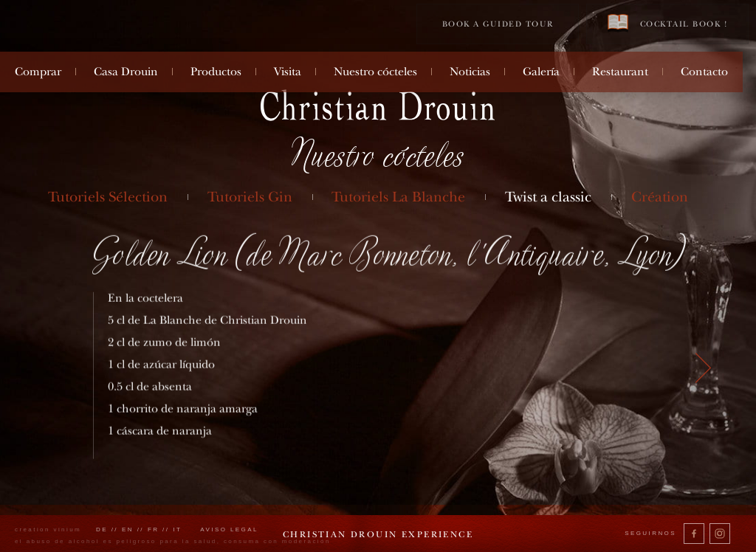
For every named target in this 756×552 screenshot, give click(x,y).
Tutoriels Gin (250, 197)
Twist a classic (548, 197)
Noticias (470, 72)
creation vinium (48, 529)
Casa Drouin (126, 72)
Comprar (38, 72)
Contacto (704, 72)
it (177, 529)
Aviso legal (229, 529)
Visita (288, 72)
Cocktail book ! (667, 23)
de (102, 529)
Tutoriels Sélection (108, 197)
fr (154, 529)
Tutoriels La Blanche (398, 197)
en (128, 529)
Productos (216, 72)
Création (660, 197)
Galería (541, 72)
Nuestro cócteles (375, 72)
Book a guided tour (498, 24)
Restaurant (620, 72)
